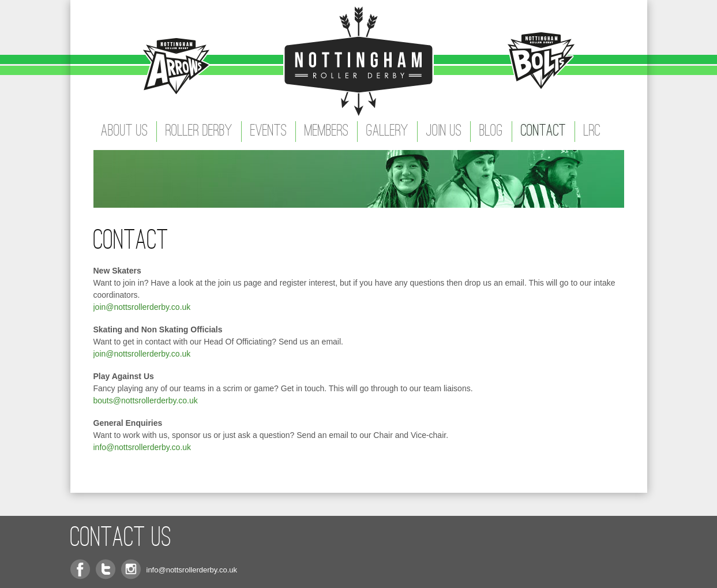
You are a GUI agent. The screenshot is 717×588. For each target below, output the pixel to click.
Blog (491, 132)
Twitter (106, 569)
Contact (543, 132)
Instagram (131, 569)
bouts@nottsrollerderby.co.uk (146, 400)
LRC (592, 132)
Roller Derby (199, 132)
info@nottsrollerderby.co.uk (142, 447)
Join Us (444, 132)
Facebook (80, 569)
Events (269, 132)
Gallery (387, 132)
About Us (124, 132)
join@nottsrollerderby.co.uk (142, 307)
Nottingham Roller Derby (359, 61)
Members (326, 132)
